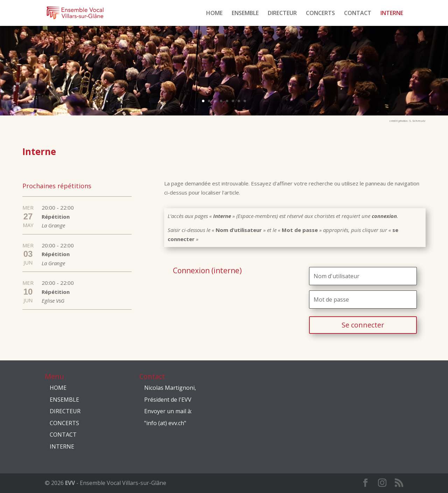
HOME (214, 14)
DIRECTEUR (282, 14)
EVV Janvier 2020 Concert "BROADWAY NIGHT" (130, 73)
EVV (70, 483)
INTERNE (392, 14)
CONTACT (358, 14)
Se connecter (363, 325)
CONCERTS (320, 14)
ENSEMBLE (245, 14)
